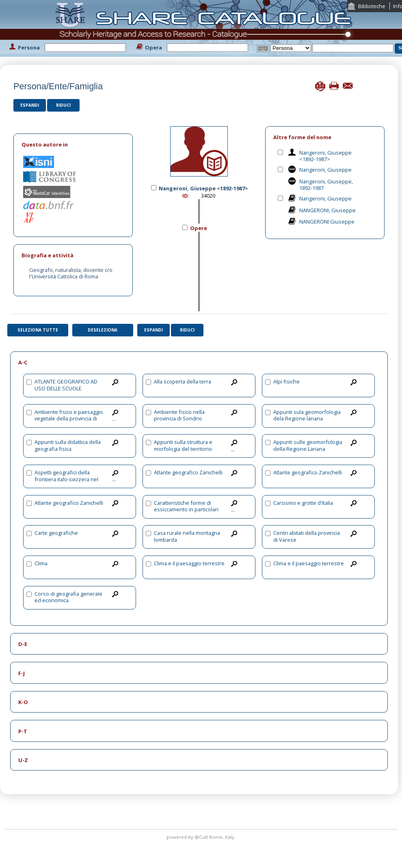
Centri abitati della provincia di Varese (307, 536)
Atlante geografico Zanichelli (188, 472)
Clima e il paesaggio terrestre (189, 563)
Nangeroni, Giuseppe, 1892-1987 (326, 185)
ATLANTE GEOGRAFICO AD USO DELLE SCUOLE (66, 385)
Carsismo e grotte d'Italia (303, 503)
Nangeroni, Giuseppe (325, 170)
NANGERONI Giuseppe (327, 222)
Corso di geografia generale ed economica (68, 597)
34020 (208, 196)
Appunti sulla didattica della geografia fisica (68, 445)
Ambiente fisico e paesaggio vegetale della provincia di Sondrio (69, 419)
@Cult (202, 837)
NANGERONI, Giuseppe (327, 210)
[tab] (73, 145)
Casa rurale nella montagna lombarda (187, 536)
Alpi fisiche (286, 381)
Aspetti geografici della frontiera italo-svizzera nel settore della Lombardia (66, 479)
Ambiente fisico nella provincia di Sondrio (179, 415)
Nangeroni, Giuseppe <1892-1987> (325, 156)
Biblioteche (372, 6)
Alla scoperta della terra (183, 381)
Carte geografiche (56, 533)
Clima (41, 563)
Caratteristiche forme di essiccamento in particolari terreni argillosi (186, 509)
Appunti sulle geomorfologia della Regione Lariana (308, 445)
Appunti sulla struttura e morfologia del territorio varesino (183, 449)
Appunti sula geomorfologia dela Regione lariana (307, 415)
